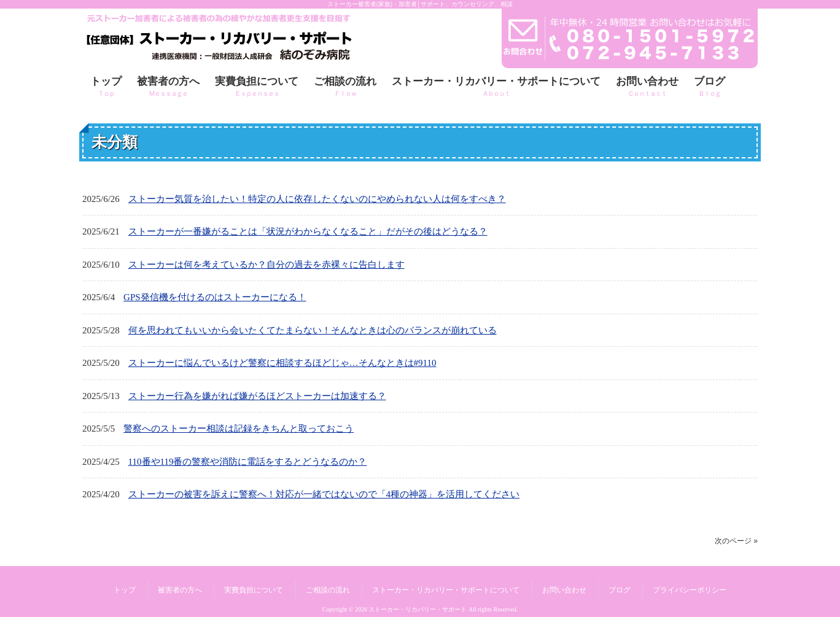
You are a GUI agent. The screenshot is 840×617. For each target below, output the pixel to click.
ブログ (620, 590)
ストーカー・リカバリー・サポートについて (446, 590)
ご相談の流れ (328, 590)
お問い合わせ (564, 590)
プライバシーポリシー (690, 590)
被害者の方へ (180, 590)
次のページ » (736, 541)
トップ (125, 590)
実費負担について (254, 590)
